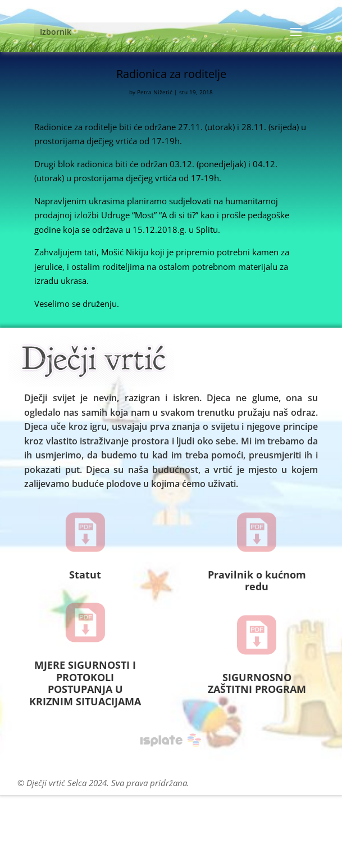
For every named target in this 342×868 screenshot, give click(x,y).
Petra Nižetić (155, 92)
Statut (85, 575)
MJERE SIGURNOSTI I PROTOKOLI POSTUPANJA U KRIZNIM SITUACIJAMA (85, 683)
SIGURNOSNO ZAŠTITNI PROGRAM (257, 683)
